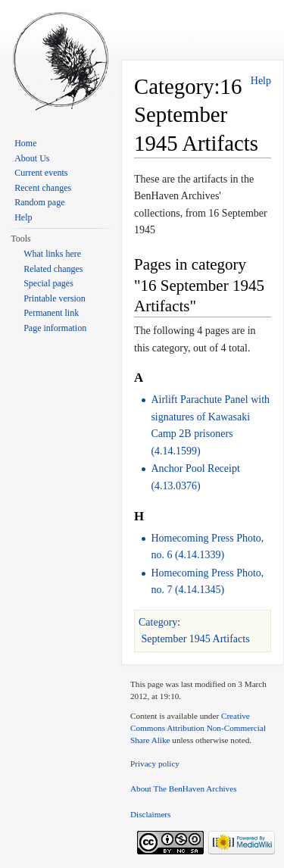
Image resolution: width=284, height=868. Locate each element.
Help (261, 81)
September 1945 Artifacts (196, 639)
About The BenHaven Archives (184, 788)
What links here (52, 254)
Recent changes (43, 188)
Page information (55, 328)
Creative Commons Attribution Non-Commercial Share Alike (198, 727)
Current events (41, 173)
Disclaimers (150, 814)
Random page (39, 202)
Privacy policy (155, 763)
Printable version (55, 298)
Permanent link (51, 313)
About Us (32, 158)
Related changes (53, 269)
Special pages (48, 283)
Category (158, 622)
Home (25, 143)
